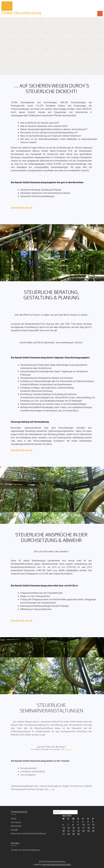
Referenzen (68, 749)
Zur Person (16, 822)
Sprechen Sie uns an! (22, 208)
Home (14, 819)
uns (50, 789)
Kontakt (14, 830)
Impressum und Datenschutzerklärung (28, 834)
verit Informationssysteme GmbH (57, 864)
